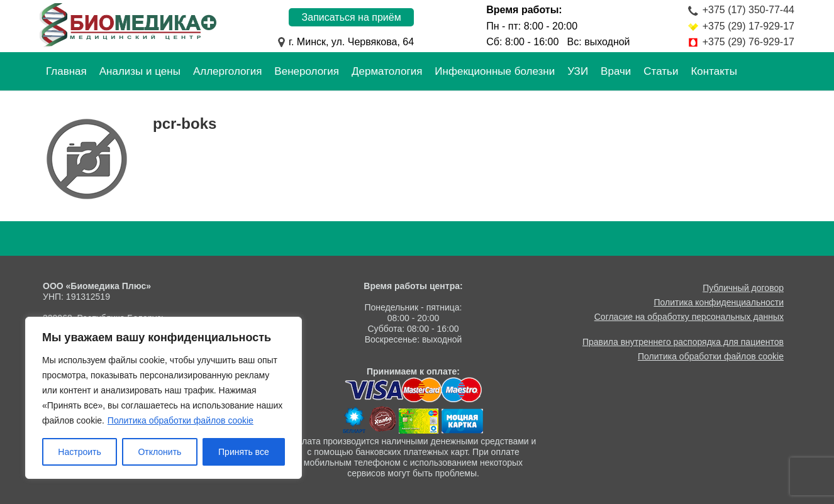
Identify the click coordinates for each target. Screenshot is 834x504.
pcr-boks (185, 123)
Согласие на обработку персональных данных (689, 317)
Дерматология (387, 71)
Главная (66, 71)
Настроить (79, 452)
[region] (164, 398)
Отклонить (159, 452)
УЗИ (578, 71)
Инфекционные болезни (495, 71)
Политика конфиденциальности (719, 302)
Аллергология (227, 71)
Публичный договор (743, 288)
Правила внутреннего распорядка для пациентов (683, 342)
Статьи (661, 71)
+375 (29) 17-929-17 (748, 26)
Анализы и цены (140, 71)
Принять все (244, 452)
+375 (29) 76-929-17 (748, 42)
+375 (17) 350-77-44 (748, 10)
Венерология (307, 71)
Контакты (714, 71)
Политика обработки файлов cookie (181, 420)
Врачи (616, 71)
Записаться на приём (352, 17)
